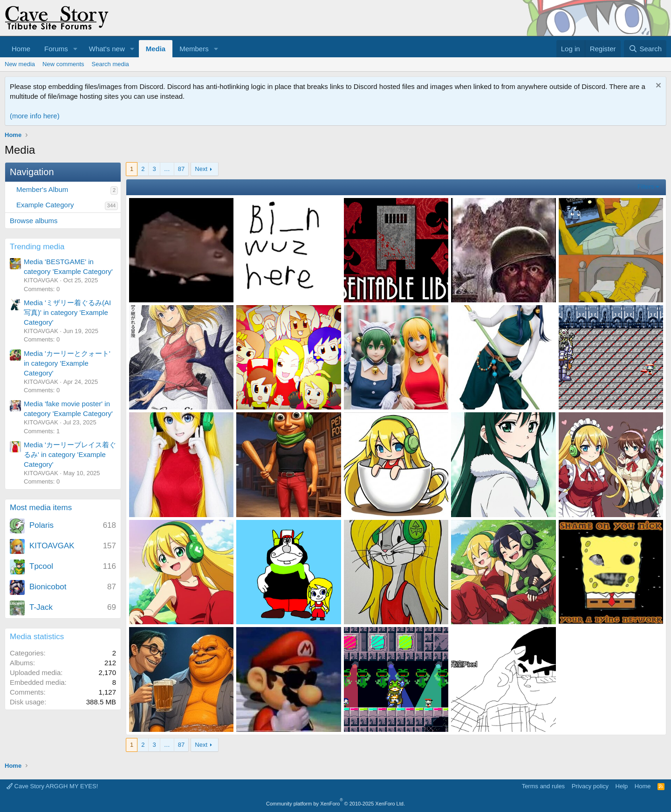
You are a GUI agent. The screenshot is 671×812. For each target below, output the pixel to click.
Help (622, 786)
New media (20, 64)
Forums (56, 49)
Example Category (45, 205)
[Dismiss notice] (657, 86)
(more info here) (35, 116)
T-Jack (41, 607)
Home (21, 49)
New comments (63, 64)
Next (201, 169)
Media (156, 49)
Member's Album (42, 189)
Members (194, 49)
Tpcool (41, 566)
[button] (75, 49)
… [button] (167, 169)
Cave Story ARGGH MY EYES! (52, 786)
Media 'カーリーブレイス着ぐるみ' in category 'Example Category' (70, 454)
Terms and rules (543, 786)
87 (181, 169)
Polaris (41, 525)
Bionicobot (48, 587)
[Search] (645, 49)
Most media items (41, 508)
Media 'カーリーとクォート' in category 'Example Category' (67, 363)
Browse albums (34, 221)
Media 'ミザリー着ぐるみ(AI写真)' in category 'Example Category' (67, 312)
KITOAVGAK (52, 546)
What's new (107, 49)
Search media (110, 64)
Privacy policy (590, 786)
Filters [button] (646, 187)
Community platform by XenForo (335, 804)
